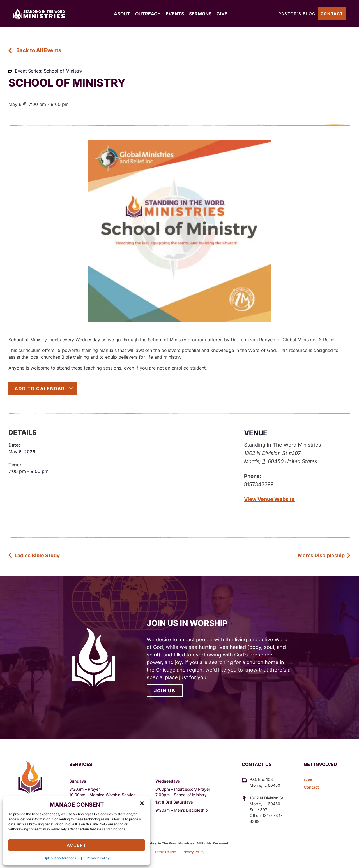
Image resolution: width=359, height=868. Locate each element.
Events (175, 14)
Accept (77, 845)
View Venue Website (269, 499)
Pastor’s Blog (297, 14)
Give (222, 14)
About (122, 14)
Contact (332, 14)
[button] (142, 803)
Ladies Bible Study (34, 555)
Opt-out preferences (60, 858)
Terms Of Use (165, 852)
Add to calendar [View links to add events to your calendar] (44, 389)
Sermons (200, 14)
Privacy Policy (98, 858)
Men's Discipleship (324, 555)
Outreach (148, 14)
